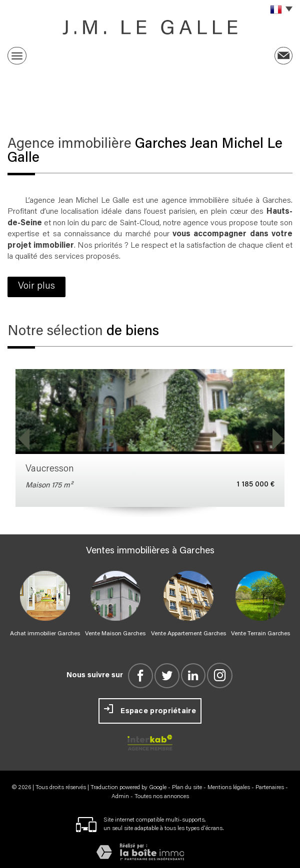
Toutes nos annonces (162, 797)
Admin (120, 797)
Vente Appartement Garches (188, 634)
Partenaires (270, 788)
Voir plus (36, 286)
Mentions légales (229, 788)
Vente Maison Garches (115, 634)
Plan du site (187, 788)
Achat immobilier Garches (45, 634)
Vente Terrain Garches (260, 634)
